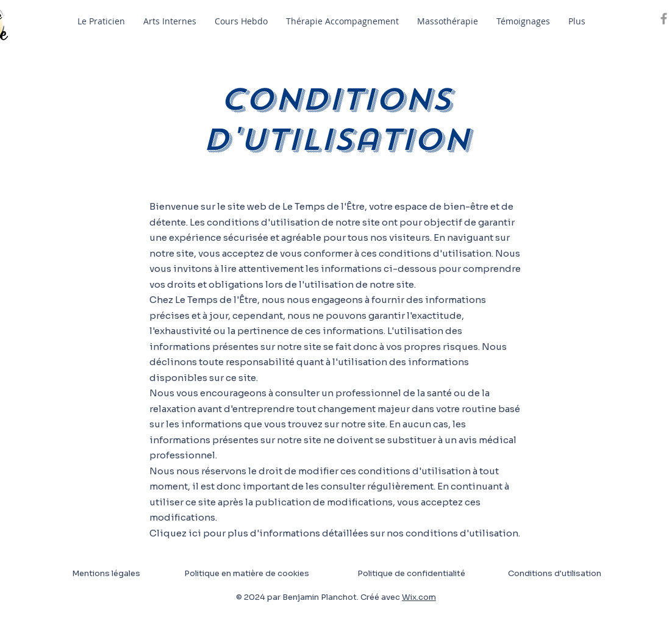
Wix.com (419, 597)
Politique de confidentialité (411, 573)
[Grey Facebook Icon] (664, 19)
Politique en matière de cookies (248, 573)
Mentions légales (106, 573)
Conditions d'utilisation (555, 573)
